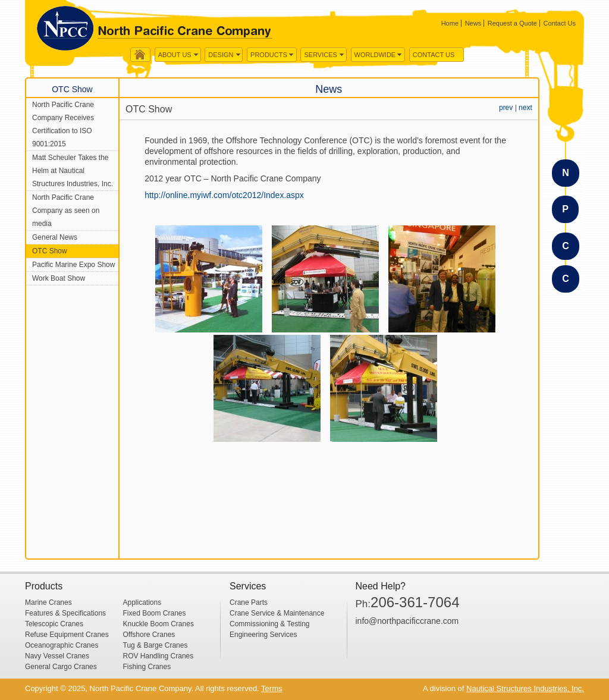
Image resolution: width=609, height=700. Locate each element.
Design (221, 55)
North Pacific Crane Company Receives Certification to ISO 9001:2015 (63, 124)
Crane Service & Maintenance (277, 613)
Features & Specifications (65, 613)
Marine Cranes (48, 602)
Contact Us (560, 23)
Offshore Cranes (149, 635)
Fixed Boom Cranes (155, 613)
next (525, 108)
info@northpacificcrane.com (407, 621)
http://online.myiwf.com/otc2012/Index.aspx (224, 195)
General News (55, 237)
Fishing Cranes (147, 667)
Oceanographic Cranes (62, 645)
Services (320, 55)
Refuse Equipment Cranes (67, 635)
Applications (142, 602)
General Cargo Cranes (61, 667)
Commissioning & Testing (270, 624)
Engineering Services (263, 635)
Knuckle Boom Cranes (158, 624)
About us (175, 55)
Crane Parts (249, 602)
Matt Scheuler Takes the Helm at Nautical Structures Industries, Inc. (73, 171)
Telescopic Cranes (54, 624)
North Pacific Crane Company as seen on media (66, 211)
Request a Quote (512, 23)
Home (450, 23)
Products (269, 55)
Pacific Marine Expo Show (73, 265)
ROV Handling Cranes (158, 656)
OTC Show (50, 251)
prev (506, 108)
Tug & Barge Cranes (156, 645)
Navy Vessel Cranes (57, 656)
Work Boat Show (59, 278)
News (473, 23)
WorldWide (375, 55)
